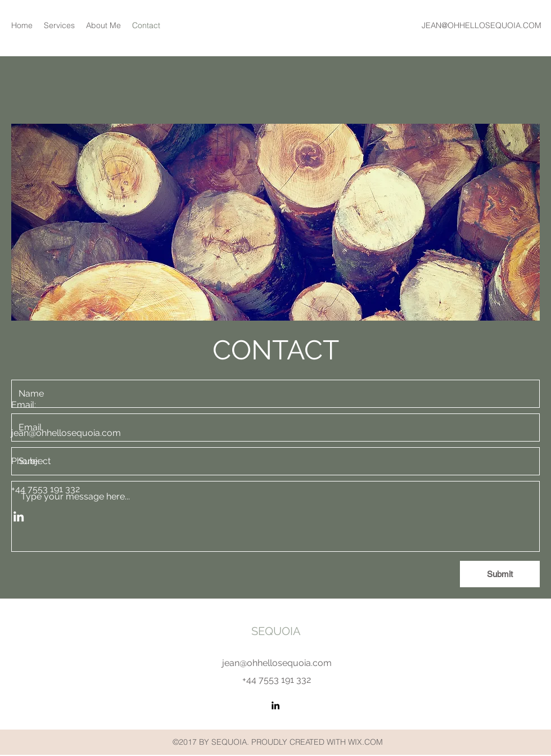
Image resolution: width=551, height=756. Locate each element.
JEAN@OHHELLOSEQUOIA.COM (482, 25)
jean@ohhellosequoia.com (277, 663)
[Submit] (500, 574)
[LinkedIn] (275, 705)
